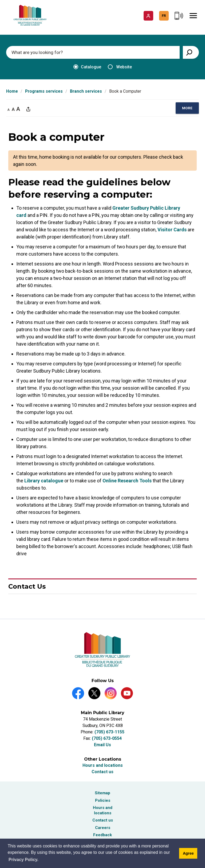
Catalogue (87, 67)
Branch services (86, 91)
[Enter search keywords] (93, 52)
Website (120, 67)
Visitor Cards (172, 230)
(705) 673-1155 (109, 732)
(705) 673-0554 (107, 738)
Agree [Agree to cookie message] (188, 853)
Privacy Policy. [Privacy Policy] (23, 860)
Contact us (102, 772)
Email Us (102, 745)
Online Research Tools (127, 481)
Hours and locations (103, 765)
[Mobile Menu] (193, 16)
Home (12, 91)
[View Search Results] (191, 52)
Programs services (44, 91)
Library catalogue (44, 481)
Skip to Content (0, 0)
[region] (187, 108)
